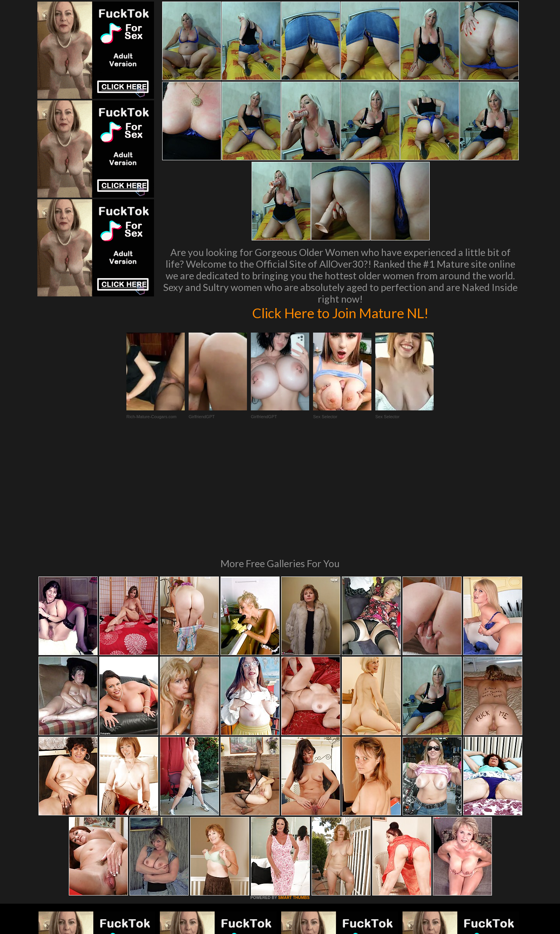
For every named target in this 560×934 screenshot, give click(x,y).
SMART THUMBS (294, 791)
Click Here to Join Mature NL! (340, 313)
